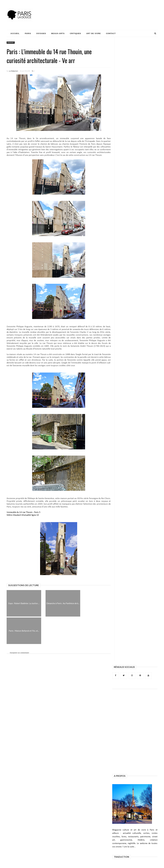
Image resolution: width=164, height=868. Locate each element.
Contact (111, 33)
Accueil (15, 33)
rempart (11, 43)
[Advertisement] (109, 10)
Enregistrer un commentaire (20, 653)
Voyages (41, 33)
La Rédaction (14, 71)
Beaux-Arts (58, 33)
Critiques (75, 33)
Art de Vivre (94, 33)
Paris (28, 33)
